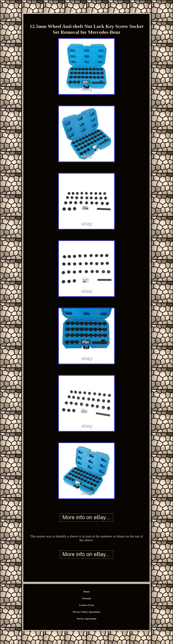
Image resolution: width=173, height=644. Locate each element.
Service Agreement (86, 619)
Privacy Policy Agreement (86, 612)
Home (86, 591)
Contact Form (86, 605)
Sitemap (87, 598)
